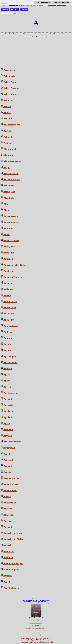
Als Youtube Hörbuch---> (36, 623)
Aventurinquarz (11, 570)
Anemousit (9, 320)
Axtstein (8, 576)
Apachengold (10, 356)
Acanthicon (9, 70)
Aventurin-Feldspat (13, 564)
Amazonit (8, 228)
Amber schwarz (11, 241)
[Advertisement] (36, 52)
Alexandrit (9, 186)
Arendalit (8, 429)
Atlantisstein (10, 503)
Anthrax (8, 332)
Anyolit (7, 344)
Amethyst (8, 271)
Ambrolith (9, 253)
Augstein (8, 521)
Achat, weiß (9, 76)
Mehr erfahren (4, 3)
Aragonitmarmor (12, 478)
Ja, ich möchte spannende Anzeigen (61, 3)
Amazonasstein (11, 216)
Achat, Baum (10, 82)
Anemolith (9, 314)
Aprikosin (8, 411)
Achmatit (8, 100)
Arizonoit (8, 460)
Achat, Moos (10, 94)
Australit (8, 545)
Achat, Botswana (12, 88)
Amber (7, 234)
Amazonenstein (11, 222)
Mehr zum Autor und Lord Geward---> (36, 628)
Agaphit (7, 131)
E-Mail (50, 638)
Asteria (7, 496)
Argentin (8, 436)
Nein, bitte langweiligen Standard (43, 3)
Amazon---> (36, 620)
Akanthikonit (10, 149)
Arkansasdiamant (12, 442)
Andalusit (8, 289)
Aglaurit (8, 137)
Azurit (7, 582)
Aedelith (8, 119)
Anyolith (8, 350)
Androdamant (10, 301)
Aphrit (7, 381)
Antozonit (8, 338)
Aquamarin (9, 448)
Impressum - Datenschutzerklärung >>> (36, 636)
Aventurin (8, 557)
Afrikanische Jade (12, 125)
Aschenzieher (10, 490)
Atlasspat (8, 515)
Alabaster (8, 155)
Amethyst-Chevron (13, 277)
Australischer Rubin (14, 539)
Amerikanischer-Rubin (15, 265)
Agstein (7, 143)
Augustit (8, 527)
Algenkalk (9, 198)
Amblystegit (9, 247)
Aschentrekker (11, 484)
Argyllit (7, 454)
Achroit (7, 106)
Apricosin (8, 399)
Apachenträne (10, 362)
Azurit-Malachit (11, 588)
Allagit (7, 167)
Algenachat (9, 192)
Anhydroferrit (11, 326)
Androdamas (10, 308)
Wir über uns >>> (36, 633)
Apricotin (8, 405)
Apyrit (7, 423)
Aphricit (8, 369)
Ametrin (8, 283)
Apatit (7, 375)
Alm (6, 204)
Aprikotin (8, 417)
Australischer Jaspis (13, 533)
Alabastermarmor (12, 161)
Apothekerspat (11, 393)
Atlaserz (8, 509)
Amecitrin (8, 259)
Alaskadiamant (11, 173)
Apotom (7, 387)
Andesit (7, 295)
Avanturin (9, 551)
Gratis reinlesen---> (36, 626)
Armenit (8, 466)
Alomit (7, 210)
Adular (7, 113)
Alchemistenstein (12, 180)
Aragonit (8, 472)
